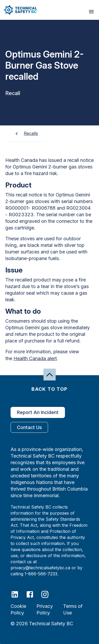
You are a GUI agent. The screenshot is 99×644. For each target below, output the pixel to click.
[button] (18, 10)
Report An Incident (38, 412)
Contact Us (29, 427)
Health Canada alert (35, 358)
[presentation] (91, 12)
